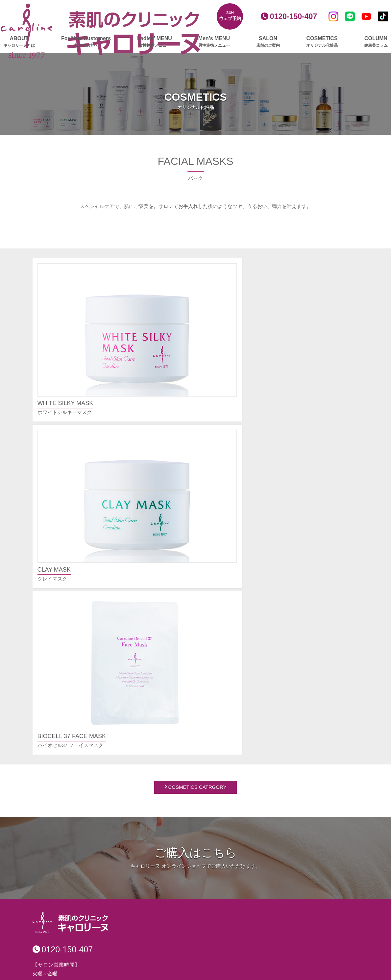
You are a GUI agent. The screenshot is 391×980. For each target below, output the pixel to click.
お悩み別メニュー (258, 687)
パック (156, 816)
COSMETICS (322, 42)
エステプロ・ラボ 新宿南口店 (181, 762)
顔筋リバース (56, 741)
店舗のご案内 (164, 696)
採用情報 (248, 866)
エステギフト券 (55, 954)
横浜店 (156, 744)
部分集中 (51, 872)
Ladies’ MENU (155, 42)
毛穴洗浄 (51, 749)
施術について (253, 663)
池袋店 (156, 726)
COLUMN (376, 42)
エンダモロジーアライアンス (73, 818)
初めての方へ (53, 654)
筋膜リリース (56, 836)
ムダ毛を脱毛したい (260, 735)
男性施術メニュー (169, 642)
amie (154, 834)
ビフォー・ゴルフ (61, 920)
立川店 (156, 735)
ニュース (159, 849)
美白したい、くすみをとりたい (272, 717)
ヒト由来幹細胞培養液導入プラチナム (83, 705)
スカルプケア (53, 887)
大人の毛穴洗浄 (59, 732)
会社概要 (248, 784)
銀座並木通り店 (166, 717)
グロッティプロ (59, 696)
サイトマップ (253, 841)
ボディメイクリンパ (64, 854)
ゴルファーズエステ (60, 911)
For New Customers (86, 42)
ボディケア (50, 800)
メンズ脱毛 (161, 672)
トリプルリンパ (59, 863)
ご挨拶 (245, 793)
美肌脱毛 (51, 714)
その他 (245, 672)
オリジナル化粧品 (169, 777)
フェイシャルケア (58, 678)
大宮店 (156, 753)
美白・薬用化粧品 (168, 798)
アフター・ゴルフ (61, 929)
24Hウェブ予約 (230, 16)
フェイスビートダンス (66, 723)
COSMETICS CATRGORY (197, 383)
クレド (245, 801)
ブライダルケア (55, 945)
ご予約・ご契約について (265, 654)
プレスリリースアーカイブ (268, 817)
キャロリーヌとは (58, 642)
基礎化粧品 (161, 789)
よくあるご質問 (255, 642)
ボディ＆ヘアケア (168, 825)
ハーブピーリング (61, 758)
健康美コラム (164, 861)
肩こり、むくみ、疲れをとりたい (275, 744)
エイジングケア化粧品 (173, 807)
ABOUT (19, 42)
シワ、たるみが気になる (265, 708)
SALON (268, 42)
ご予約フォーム (255, 759)
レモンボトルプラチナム (69, 687)
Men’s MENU (214, 42)
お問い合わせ (253, 853)
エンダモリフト (59, 767)
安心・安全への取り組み (265, 878)
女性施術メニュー (58, 666)
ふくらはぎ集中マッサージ (71, 827)
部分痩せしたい (255, 726)
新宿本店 (159, 708)
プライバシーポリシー (263, 829)
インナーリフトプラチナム (71, 785)
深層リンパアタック (64, 845)
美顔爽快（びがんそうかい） (73, 776)
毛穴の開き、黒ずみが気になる (272, 699)
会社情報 (248, 772)
